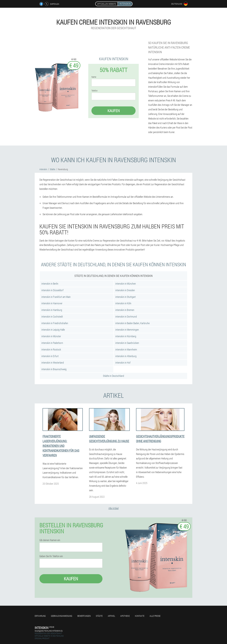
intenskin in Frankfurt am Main (56, 297)
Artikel (111, 616)
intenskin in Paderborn (52, 343)
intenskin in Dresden (125, 290)
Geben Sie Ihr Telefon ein (51, 556)
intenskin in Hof (123, 363)
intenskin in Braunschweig (54, 369)
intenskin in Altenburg (126, 356)
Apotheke (125, 616)
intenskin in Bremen (125, 310)
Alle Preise (155, 616)
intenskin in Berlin (50, 284)
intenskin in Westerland (53, 363)
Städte (99, 616)
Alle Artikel (113, 508)
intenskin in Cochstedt (52, 316)
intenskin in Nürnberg (126, 336)
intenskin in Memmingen (127, 330)
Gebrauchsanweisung (62, 616)
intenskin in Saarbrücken (127, 343)
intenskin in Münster (51, 336)
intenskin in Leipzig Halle (53, 330)
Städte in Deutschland (113, 376)
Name (94, 77)
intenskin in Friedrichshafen (55, 323)
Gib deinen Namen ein (50, 540)
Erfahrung (40, 616)
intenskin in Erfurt (50, 356)
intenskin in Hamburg (52, 310)
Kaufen (114, 111)
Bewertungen (84, 616)
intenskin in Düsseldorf (52, 290)
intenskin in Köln (123, 303)
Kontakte (140, 616)
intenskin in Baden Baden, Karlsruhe (132, 323)
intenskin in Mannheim (126, 349)
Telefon (95, 91)
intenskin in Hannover (52, 303)
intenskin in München (126, 284)
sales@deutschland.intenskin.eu (49, 631)
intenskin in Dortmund (126, 316)
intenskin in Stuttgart (126, 297)
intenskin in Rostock (51, 349)
